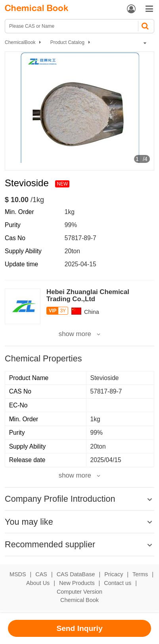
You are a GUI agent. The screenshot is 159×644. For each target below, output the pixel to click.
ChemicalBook (20, 42)
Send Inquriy (79, 628)
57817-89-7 (80, 238)
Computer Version (79, 592)
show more (75, 334)
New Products (77, 583)
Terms (140, 574)
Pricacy (114, 574)
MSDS (18, 574)
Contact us (118, 583)
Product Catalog (67, 42)
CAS (41, 574)
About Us (38, 583)
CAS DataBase (76, 574)
